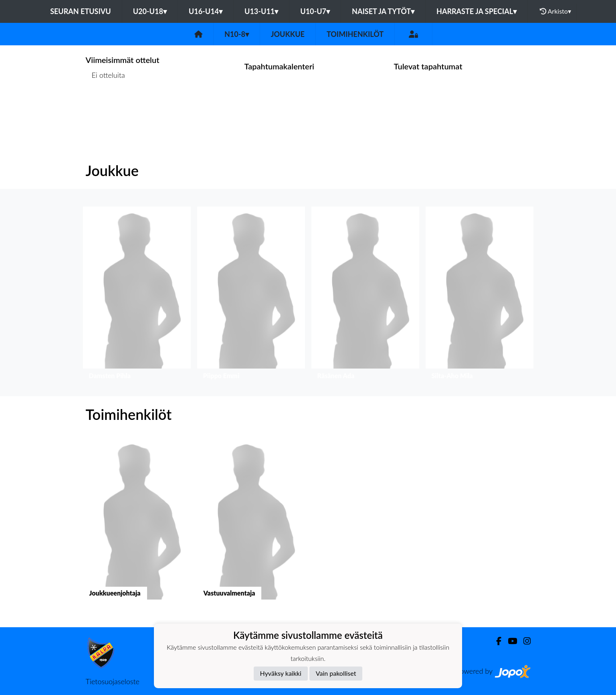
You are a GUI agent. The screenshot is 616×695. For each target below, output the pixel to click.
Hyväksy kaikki (281, 673)
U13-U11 (261, 11)
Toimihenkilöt (355, 34)
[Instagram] (524, 641)
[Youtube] (509, 641)
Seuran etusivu (81, 11)
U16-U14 (206, 11)
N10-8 (237, 34)
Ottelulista (106, 106)
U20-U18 (150, 11)
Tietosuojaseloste (113, 681)
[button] (137, 295)
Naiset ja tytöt (383, 11)
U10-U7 (315, 11)
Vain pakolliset (336, 673)
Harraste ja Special (477, 11)
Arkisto (555, 11)
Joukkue (288, 34)
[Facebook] (496, 641)
